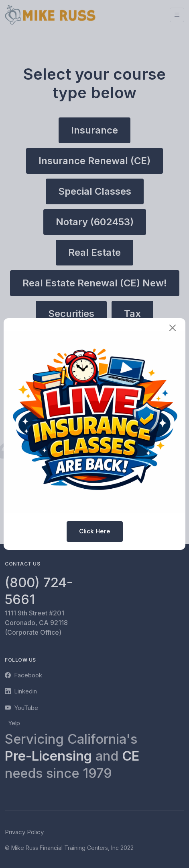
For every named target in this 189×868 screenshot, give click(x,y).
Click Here (95, 531)
